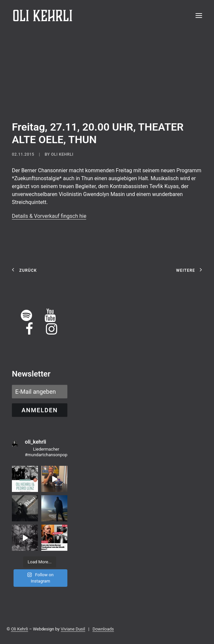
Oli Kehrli (62, 154)
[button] (199, 16)
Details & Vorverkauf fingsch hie (49, 216)
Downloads (103, 629)
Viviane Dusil (73, 629)
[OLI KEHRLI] (43, 16)
